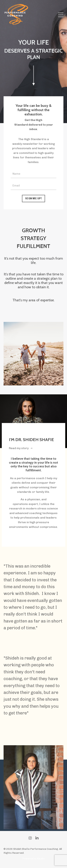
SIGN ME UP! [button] (33, 198)
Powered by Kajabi (33, 859)
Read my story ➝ (21, 448)
